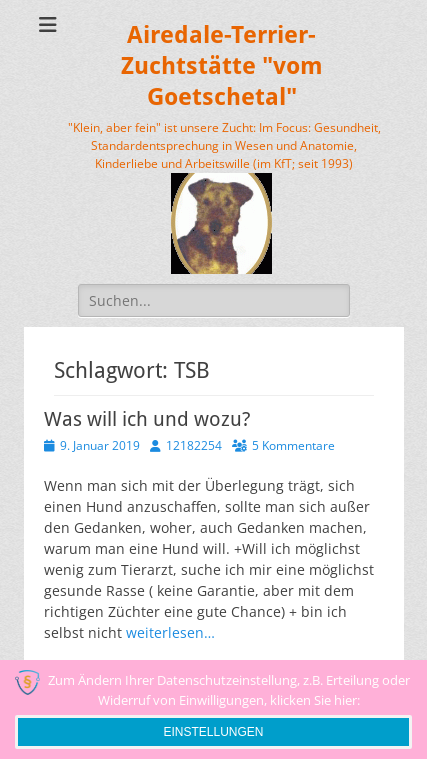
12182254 (194, 445)
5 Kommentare (293, 445)
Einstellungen (213, 732)
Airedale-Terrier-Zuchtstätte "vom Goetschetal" (222, 66)
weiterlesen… (170, 632)
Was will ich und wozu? (147, 419)
